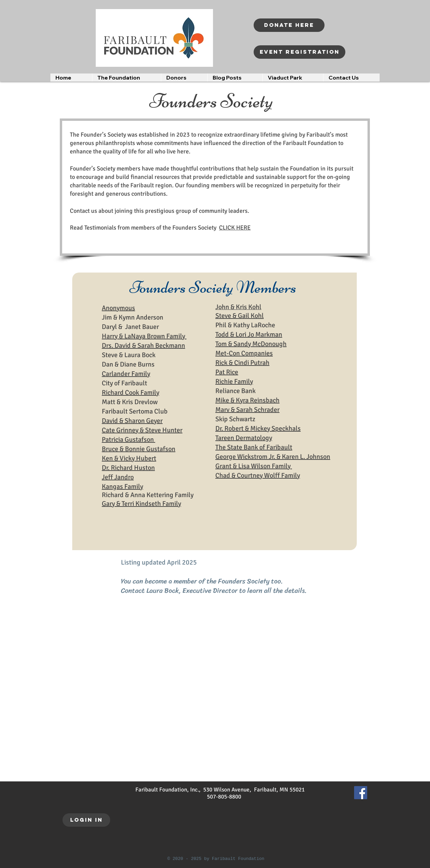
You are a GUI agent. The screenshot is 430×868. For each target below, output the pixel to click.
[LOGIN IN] (86, 820)
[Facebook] (361, 793)
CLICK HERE (235, 228)
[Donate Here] (289, 25)
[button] (126, 78)
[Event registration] (299, 52)
